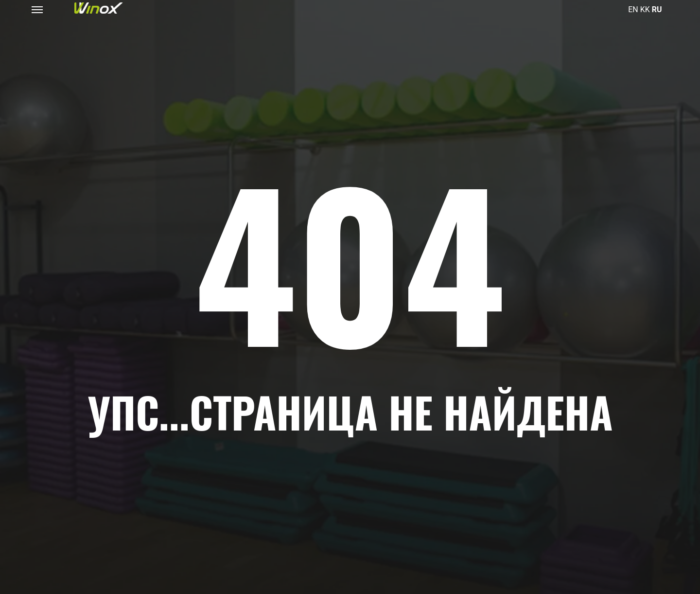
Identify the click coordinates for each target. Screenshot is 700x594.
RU (657, 9)
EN (633, 9)
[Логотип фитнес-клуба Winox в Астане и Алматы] (99, 8)
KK (645, 9)
